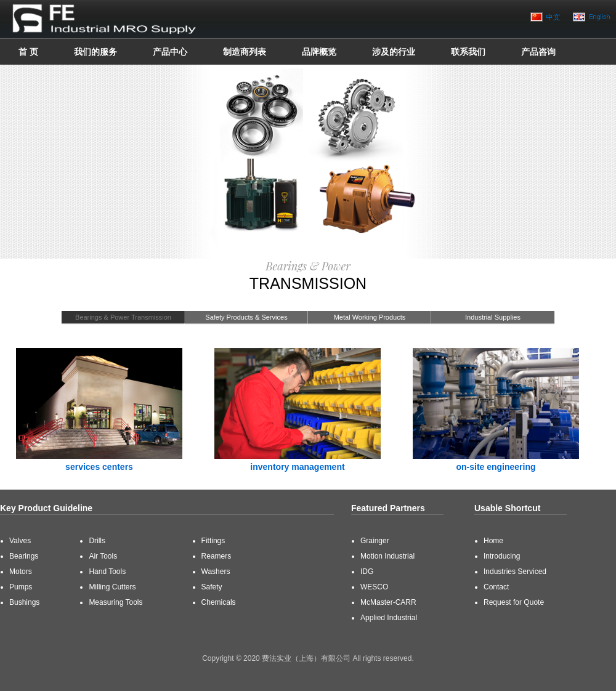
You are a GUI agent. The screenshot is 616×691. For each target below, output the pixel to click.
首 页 (28, 52)
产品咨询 (538, 52)
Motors (21, 572)
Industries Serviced (515, 572)
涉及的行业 (394, 52)
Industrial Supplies (493, 317)
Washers (216, 572)
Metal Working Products (370, 317)
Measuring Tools (115, 602)
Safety (212, 587)
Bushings (24, 602)
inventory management (297, 467)
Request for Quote (514, 602)
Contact (496, 587)
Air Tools (103, 556)
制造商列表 (245, 52)
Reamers (217, 556)
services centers (99, 467)
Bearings (24, 556)
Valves (20, 541)
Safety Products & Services (246, 317)
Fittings (213, 541)
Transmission (308, 283)
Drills (97, 541)
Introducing (502, 556)
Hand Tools (107, 572)
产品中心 (170, 52)
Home (493, 541)
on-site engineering (496, 467)
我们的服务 (95, 52)
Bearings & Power (308, 266)
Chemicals (219, 602)
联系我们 (468, 52)
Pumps (21, 587)
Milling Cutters (112, 587)
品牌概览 (319, 52)
